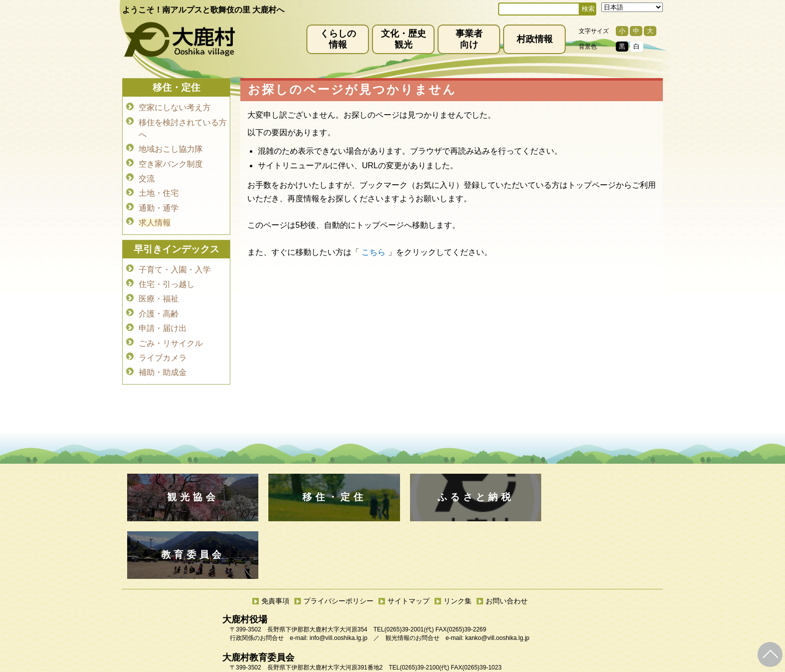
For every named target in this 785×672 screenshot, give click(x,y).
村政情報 (535, 39)
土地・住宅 (159, 190)
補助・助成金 (163, 362)
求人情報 (155, 218)
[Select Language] (632, 7)
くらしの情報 (338, 39)
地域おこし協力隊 (171, 147)
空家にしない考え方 (175, 107)
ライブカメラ (163, 348)
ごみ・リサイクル (171, 334)
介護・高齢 (159, 306)
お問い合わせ (507, 543)
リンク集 (458, 543)
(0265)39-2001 (404, 572)
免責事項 (275, 543)
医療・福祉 (159, 292)
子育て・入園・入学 (175, 264)
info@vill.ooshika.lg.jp (338, 580)
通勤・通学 (159, 204)
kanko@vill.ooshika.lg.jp (497, 580)
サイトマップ (409, 543)
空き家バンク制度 (171, 161)
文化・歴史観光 (404, 39)
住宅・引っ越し (167, 278)
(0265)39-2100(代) (424, 610)
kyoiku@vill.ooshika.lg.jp (348, 618)
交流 (147, 176)
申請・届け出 (163, 320)
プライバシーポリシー (338, 543)
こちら (373, 252)
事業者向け (469, 39)
